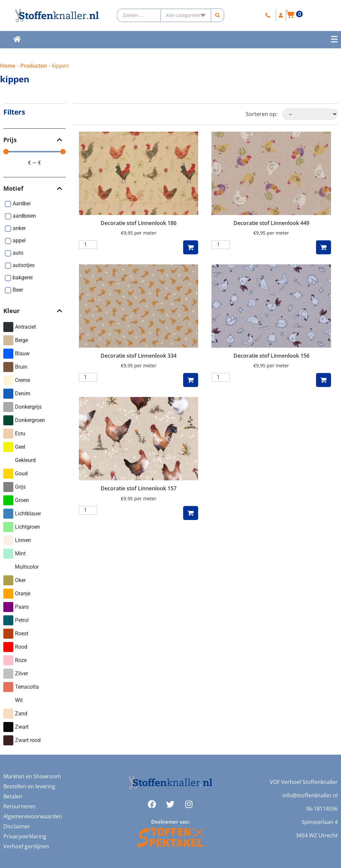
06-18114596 (322, 809)
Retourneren (19, 806)
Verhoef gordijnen (26, 846)
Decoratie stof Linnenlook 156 (271, 356)
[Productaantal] (88, 245)
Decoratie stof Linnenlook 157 (139, 488)
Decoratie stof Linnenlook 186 (139, 223)
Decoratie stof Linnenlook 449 (271, 223)
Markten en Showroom (32, 776)
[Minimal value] (34, 152)
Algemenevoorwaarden (33, 816)
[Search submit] (218, 15)
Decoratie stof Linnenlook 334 (139, 356)
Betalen (13, 796)
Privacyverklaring (25, 836)
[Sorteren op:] (310, 114)
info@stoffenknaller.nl (310, 795)
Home (8, 66)
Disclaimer (17, 826)
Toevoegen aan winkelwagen (191, 247)
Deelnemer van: (170, 822)
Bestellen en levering (29, 786)
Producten (34, 66)
